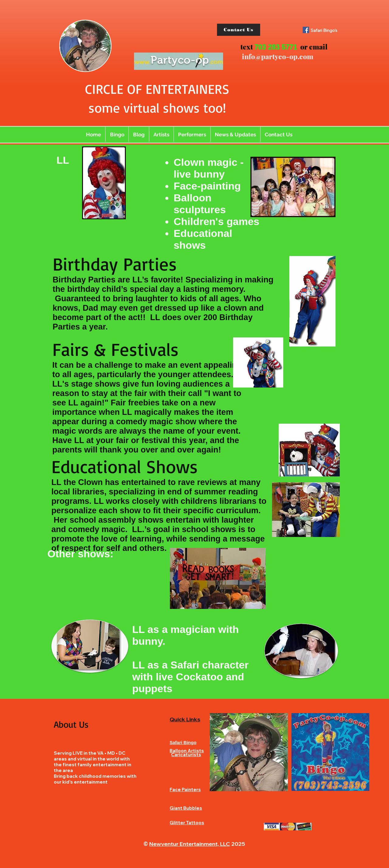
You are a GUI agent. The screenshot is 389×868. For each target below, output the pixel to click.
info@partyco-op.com (278, 56)
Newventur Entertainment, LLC (190, 844)
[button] (161, 135)
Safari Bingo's (324, 30)
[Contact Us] (239, 30)
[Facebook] (306, 30)
